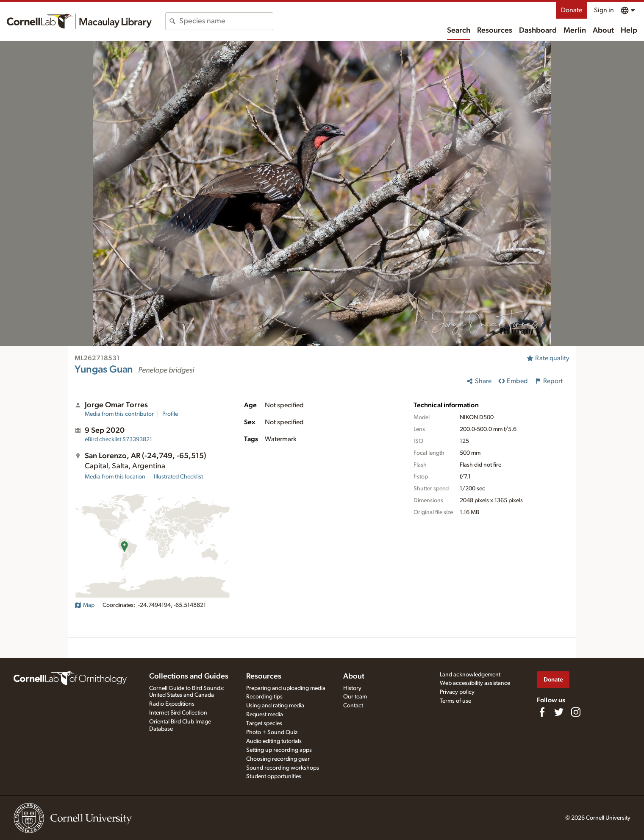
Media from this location (115, 477)
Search (459, 31)
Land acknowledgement (470, 675)
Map (85, 605)
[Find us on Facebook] (542, 712)
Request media (265, 715)
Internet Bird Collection (178, 713)
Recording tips (264, 697)
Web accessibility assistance (475, 683)
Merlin (575, 31)
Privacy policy (457, 692)
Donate (572, 10)
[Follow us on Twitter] (559, 712)
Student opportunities (274, 776)
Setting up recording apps (279, 750)
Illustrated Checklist (178, 477)
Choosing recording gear (278, 759)
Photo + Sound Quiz (272, 732)
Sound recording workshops (283, 768)
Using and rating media (275, 706)
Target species (264, 723)
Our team (355, 697)
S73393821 (118, 439)
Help (629, 31)
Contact (353, 706)
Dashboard (538, 31)
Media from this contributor (119, 414)
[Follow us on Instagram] (576, 712)
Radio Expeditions (172, 704)
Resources (495, 31)
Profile (170, 414)
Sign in (604, 10)
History (352, 688)
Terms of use (455, 701)
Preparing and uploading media (286, 688)
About (603, 31)
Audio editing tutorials (274, 741)
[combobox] (226, 21)
